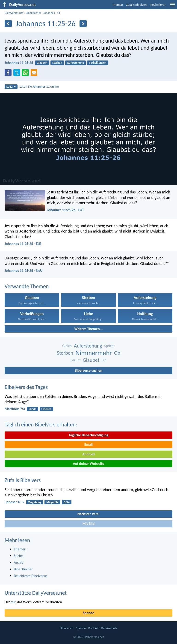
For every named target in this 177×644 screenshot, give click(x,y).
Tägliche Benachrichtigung (88, 435)
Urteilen (47, 409)
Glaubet (91, 360)
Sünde (32, 409)
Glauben (42, 63)
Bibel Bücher (33, 13)
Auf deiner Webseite (88, 464)
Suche (18, 556)
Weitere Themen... (88, 329)
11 (59, 13)
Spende (88, 613)
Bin (104, 360)
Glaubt (76, 360)
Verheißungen (98, 63)
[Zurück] (8, 24)
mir (13, 602)
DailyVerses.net (14, 13)
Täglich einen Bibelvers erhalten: (41, 424)
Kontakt (93, 628)
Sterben (57, 63)
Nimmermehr (94, 353)
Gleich (67, 346)
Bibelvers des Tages (26, 387)
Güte (67, 502)
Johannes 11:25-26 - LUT (65, 210)
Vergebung (35, 502)
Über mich (66, 628)
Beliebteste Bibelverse (30, 576)
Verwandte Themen (27, 286)
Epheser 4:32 (15, 502)
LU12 (11, 87)
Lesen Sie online (39, 86)
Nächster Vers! (88, 514)
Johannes (49, 13)
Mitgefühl (52, 502)
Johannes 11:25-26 (19, 63)
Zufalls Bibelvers (137, 5)
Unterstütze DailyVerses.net (36, 593)
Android (88, 454)
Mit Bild (89, 524)
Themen (118, 5)
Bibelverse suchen (88, 370)
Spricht (109, 346)
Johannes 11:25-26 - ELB (23, 244)
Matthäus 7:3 (15, 409)
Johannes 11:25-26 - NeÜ (24, 271)
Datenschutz (109, 628)
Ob (117, 353)
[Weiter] (83, 24)
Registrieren (158, 5)
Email (89, 444)
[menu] (172, 6)
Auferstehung (75, 63)
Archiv (19, 562)
